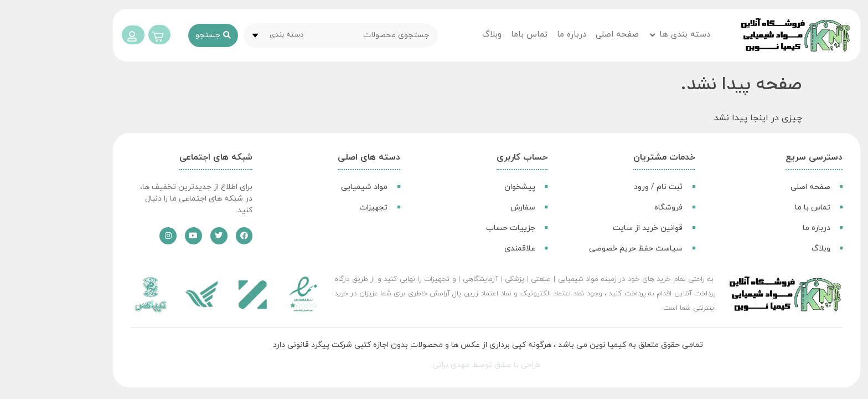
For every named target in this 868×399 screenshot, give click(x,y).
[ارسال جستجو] (161, 35)
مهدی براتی (399, 365)
